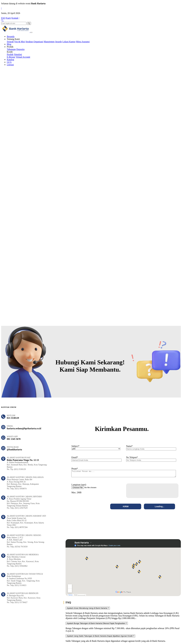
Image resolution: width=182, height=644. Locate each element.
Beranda (11, 36)
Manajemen (49, 42)
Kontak (15, 18)
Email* (75, 457)
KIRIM (126, 508)
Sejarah (10, 42)
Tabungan (11, 49)
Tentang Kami (13, 39)
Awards (58, 42)
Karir (9, 18)
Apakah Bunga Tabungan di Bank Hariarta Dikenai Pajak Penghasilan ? (97, 625)
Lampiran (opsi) (79, 486)
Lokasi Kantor (69, 42)
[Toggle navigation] (31, 32)
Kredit (10, 52)
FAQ (3, 18)
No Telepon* (132, 457)
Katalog (10, 60)
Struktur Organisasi (34, 42)
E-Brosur (11, 57)
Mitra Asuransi (83, 42)
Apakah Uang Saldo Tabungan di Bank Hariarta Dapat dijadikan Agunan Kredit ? (100, 637)
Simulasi (18, 54)
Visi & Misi (20, 42)
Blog (9, 44)
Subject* (75, 446)
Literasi (10, 65)
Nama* (129, 446)
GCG (9, 62)
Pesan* (75, 469)
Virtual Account (23, 57)
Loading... (160, 508)
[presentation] (149, 492)
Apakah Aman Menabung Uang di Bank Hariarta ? (88, 609)
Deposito (20, 49)
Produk (10, 47)
